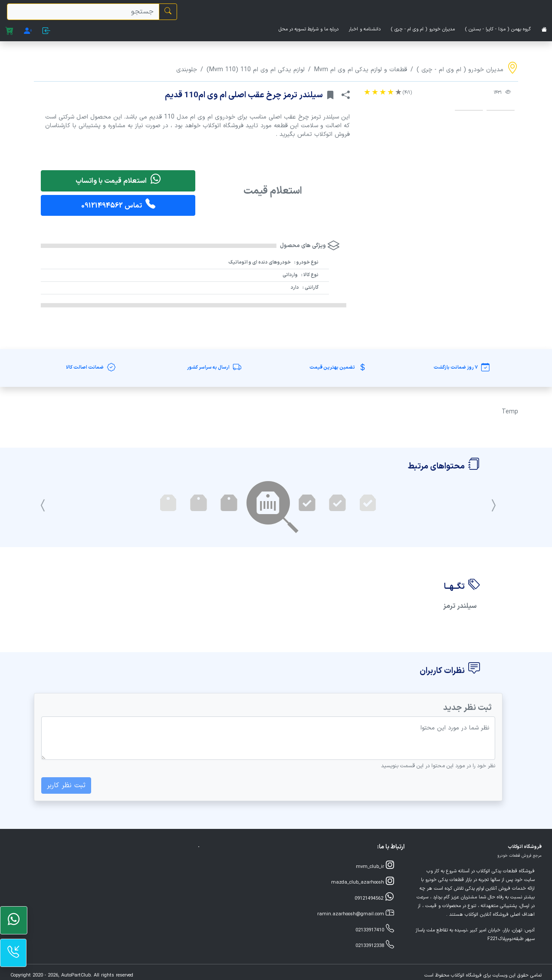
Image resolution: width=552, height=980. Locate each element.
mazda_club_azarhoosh (363, 882)
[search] (83, 12)
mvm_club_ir (375, 866)
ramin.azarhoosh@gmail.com (356, 913)
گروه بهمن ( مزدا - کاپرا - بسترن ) (498, 29)
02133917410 (375, 929)
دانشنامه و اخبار (365, 29)
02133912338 (375, 945)
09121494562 (374, 898)
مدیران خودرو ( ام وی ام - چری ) (423, 29)
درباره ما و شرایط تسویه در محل (309, 29)
